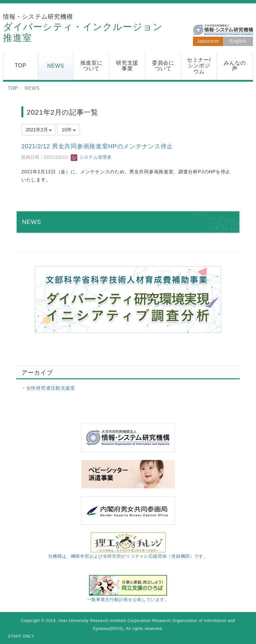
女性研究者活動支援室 (51, 388)
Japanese (208, 41)
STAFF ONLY (21, 636)
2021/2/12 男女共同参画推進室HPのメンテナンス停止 (97, 146)
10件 (68, 130)
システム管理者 (91, 157)
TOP (13, 88)
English (238, 41)
